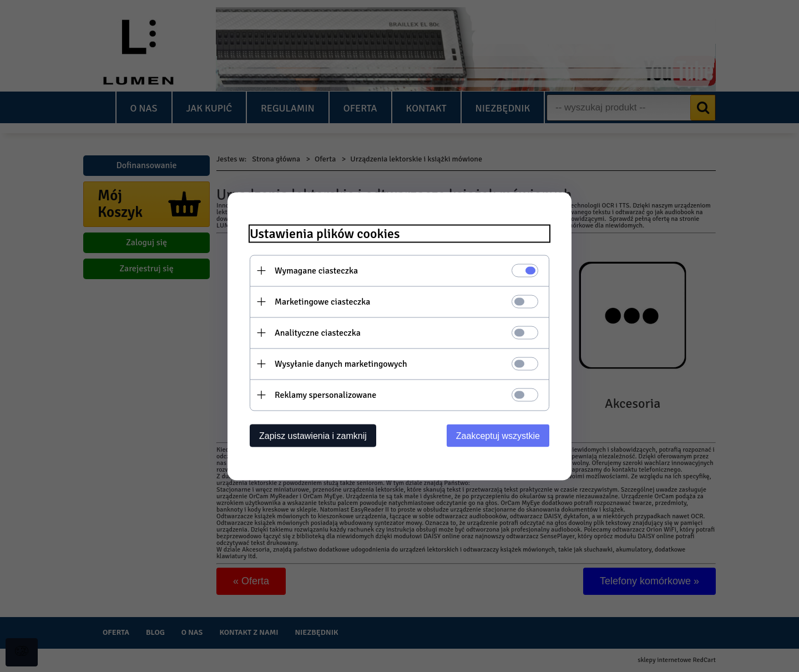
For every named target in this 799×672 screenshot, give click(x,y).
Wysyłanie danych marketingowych (341, 363)
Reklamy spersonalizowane (325, 395)
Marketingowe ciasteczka (322, 301)
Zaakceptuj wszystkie (498, 435)
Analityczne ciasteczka (318, 332)
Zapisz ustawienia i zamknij (313, 435)
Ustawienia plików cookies (325, 233)
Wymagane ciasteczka (316, 270)
